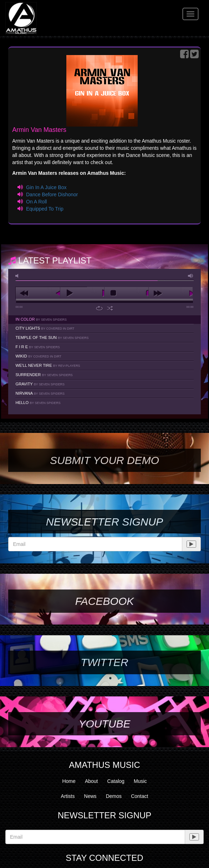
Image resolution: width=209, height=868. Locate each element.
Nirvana (40, 393)
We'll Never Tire (48, 365)
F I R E (37, 347)
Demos (114, 796)
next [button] (171, 293)
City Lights (45, 328)
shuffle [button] (110, 308)
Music (140, 781)
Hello (38, 403)
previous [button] (38, 293)
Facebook (104, 601)
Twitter (104, 662)
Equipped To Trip (45, 209)
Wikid (38, 356)
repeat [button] (99, 308)
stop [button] (126, 293)
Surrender (44, 375)
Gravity (40, 384)
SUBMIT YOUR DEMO (104, 460)
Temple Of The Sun (52, 337)
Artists (68, 796)
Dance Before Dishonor (52, 194)
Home (69, 781)
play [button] (82, 293)
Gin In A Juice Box (46, 187)
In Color (41, 319)
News (90, 796)
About (91, 781)
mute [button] (18, 276)
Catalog (116, 781)
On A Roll (36, 202)
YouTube (104, 724)
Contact (139, 796)
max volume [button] (191, 276)
